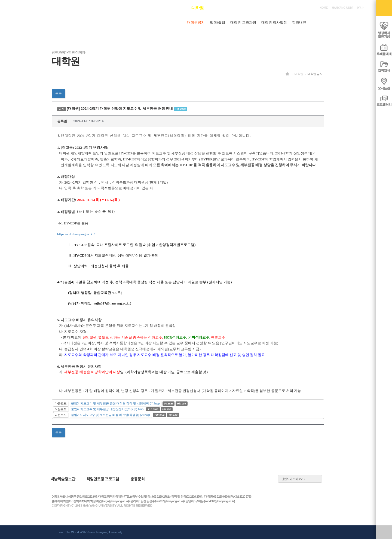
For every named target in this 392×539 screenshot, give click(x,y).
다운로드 (61, 403)
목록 (59, 93)
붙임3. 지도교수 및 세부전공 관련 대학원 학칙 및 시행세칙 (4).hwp (115, 403)
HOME (324, 8)
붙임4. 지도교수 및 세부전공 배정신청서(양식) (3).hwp (107, 409)
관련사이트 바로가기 (294, 479)
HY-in (361, 8)
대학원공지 (315, 74)
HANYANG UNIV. (342, 8)
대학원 (299, 74)
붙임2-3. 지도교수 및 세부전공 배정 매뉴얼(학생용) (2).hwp (111, 415)
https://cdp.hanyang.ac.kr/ (76, 234)
